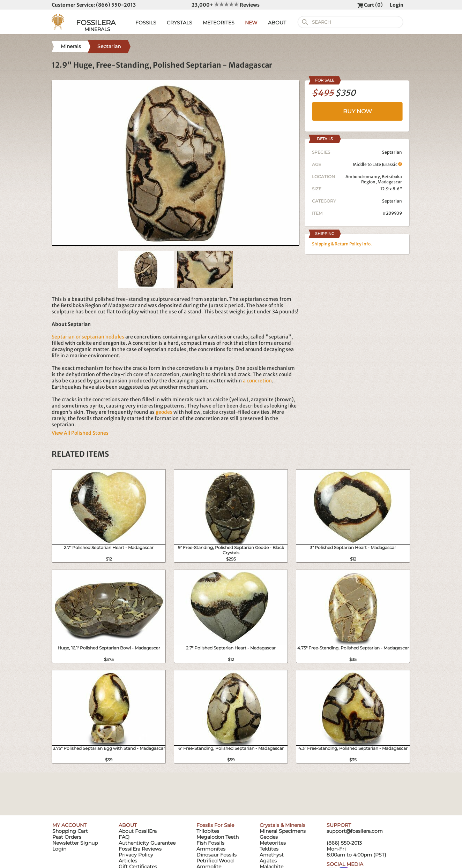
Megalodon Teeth (218, 837)
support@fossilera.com (355, 831)
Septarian (392, 201)
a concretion (257, 381)
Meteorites (273, 843)
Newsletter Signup (75, 843)
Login (397, 5)
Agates (268, 861)
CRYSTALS (180, 23)
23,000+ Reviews (226, 5)
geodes (164, 412)
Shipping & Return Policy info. (342, 244)
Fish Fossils (210, 843)
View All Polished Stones (80, 433)
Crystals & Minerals (282, 825)
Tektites (269, 849)
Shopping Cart (70, 831)
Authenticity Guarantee (147, 843)
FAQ (124, 837)
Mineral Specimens (283, 831)
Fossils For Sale (215, 825)
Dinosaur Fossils (217, 855)
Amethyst (272, 855)
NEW (251, 23)
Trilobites (208, 831)
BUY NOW (357, 111)
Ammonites (211, 849)
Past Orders (67, 837)
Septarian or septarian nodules (88, 337)
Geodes (269, 837)
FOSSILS (146, 23)
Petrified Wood (215, 861)
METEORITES (219, 23)
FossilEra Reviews (140, 849)
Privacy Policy (136, 855)
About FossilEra (138, 831)
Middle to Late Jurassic (377, 164)
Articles (128, 861)
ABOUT (277, 23)
